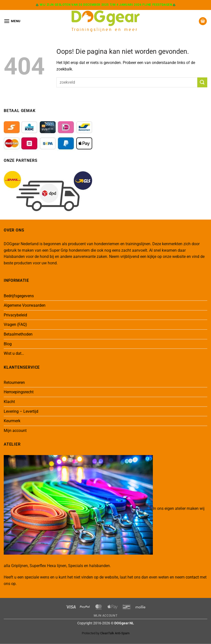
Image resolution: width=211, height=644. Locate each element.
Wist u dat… (14, 353)
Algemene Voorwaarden (25, 305)
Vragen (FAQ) (15, 324)
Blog (8, 344)
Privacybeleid (15, 315)
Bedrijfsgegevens (19, 296)
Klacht (9, 402)
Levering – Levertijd (21, 411)
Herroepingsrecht (19, 392)
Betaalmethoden (18, 334)
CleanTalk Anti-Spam (115, 633)
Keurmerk (12, 421)
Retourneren (14, 382)
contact (192, 577)
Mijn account (15, 431)
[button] (12, 21)
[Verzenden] (202, 82)
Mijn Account (105, 616)
